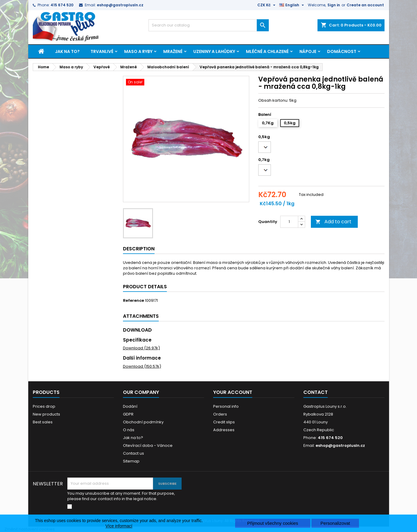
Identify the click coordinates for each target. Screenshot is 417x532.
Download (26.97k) (141, 348)
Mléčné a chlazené (267, 51)
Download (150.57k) (142, 366)
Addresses (224, 430)
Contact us (133, 453)
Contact (316, 392)
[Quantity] (289, 222)
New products (46, 414)
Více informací (119, 526)
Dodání (130, 406)
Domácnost (342, 51)
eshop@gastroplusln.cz (120, 5)
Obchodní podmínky (143, 422)
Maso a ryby (138, 51)
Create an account (365, 5)
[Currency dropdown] (267, 5)
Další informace (142, 358)
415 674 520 (62, 5)
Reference (133, 301)
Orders (220, 414)
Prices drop (44, 406)
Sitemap (131, 461)
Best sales (43, 422)
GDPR (128, 414)
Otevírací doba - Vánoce (148, 445)
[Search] (209, 25)
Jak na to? (67, 51)
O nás (129, 430)
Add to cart (333, 222)
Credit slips (224, 422)
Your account (233, 392)
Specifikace (137, 340)
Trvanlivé (102, 51)
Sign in (334, 5)
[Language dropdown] (292, 5)
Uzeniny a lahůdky (214, 51)
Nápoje (308, 51)
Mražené (173, 51)
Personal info (226, 406)
